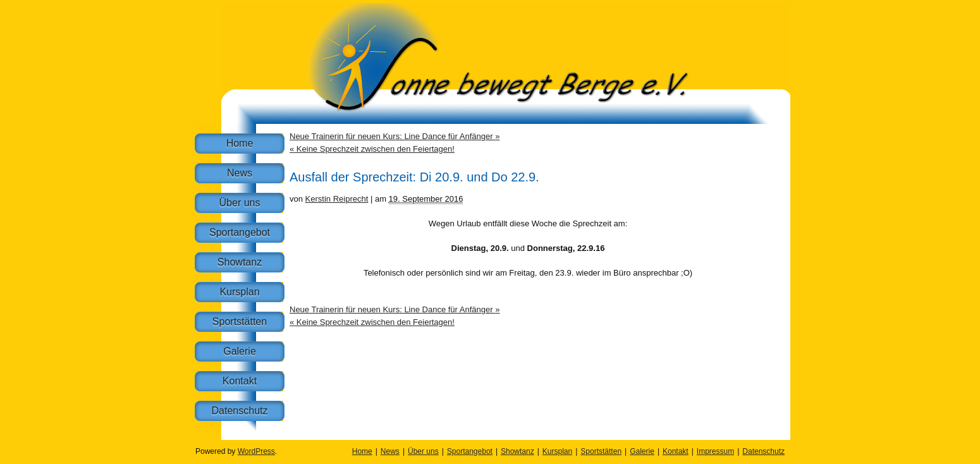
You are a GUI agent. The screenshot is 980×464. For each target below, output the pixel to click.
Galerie (240, 351)
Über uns (240, 203)
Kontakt (240, 381)
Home (240, 143)
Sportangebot (240, 232)
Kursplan (239, 292)
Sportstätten (240, 321)
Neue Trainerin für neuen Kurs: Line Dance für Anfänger (395, 136)
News (240, 173)
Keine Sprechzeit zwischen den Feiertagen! (372, 149)
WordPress (256, 451)
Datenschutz (240, 411)
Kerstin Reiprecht (337, 199)
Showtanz (240, 262)
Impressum (715, 451)
